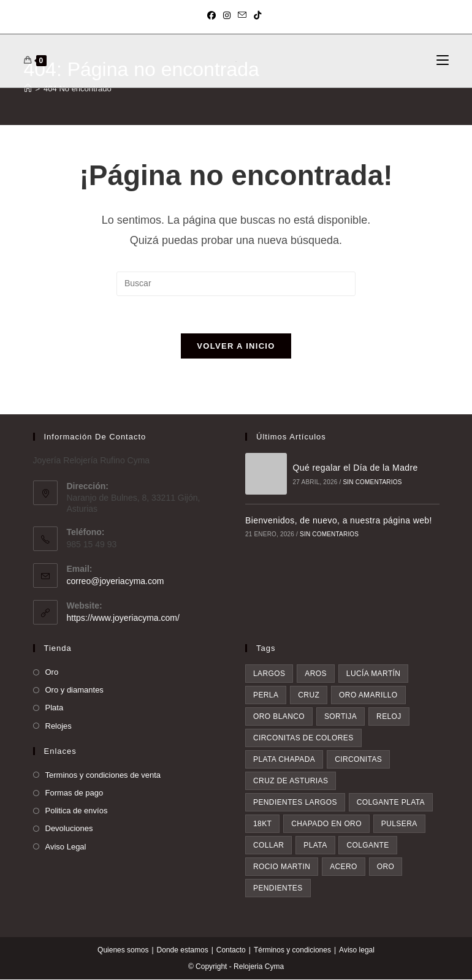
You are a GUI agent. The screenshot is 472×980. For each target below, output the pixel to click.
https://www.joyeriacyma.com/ (123, 618)
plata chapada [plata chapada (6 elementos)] (284, 760)
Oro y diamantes (74, 690)
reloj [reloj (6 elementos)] (389, 717)
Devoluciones (69, 829)
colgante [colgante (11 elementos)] (367, 846)
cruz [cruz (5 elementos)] (309, 696)
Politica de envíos (77, 811)
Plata (55, 708)
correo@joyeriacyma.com (116, 581)
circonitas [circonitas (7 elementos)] (358, 760)
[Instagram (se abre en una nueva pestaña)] (227, 15)
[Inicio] (28, 89)
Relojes (59, 726)
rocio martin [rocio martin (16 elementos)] (282, 867)
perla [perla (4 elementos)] (266, 696)
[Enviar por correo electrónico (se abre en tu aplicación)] (242, 15)
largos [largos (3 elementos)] (269, 674)
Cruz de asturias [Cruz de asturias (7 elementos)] (291, 781)
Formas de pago (74, 793)
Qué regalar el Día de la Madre (355, 468)
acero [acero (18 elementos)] (344, 867)
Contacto (231, 951)
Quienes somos (123, 951)
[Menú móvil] (443, 61)
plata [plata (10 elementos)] (315, 846)
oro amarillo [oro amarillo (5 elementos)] (368, 696)
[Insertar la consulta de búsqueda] (236, 284)
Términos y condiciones (292, 951)
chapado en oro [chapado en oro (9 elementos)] (326, 824)
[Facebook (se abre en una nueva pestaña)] (213, 15)
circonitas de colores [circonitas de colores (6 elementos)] (303, 739)
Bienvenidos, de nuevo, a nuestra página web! (339, 520)
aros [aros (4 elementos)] (316, 674)
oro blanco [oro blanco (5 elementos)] (279, 717)
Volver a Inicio (236, 346)
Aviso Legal (66, 847)
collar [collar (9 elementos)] (268, 846)
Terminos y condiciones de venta (103, 775)
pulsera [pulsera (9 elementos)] (399, 824)
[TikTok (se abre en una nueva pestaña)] (257, 15)
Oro (52, 673)
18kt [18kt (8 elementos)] (262, 824)
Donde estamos (183, 951)
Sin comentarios (372, 482)
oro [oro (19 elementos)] (386, 867)
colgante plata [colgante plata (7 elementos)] (391, 803)
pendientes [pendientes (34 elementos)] (278, 889)
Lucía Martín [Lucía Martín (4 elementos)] (374, 674)
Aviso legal (357, 951)
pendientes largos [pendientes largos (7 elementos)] (295, 803)
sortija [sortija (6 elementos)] (341, 717)
